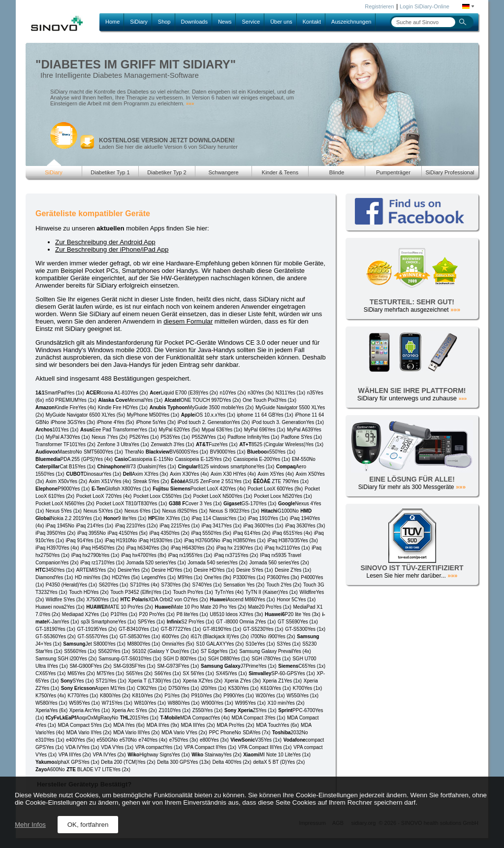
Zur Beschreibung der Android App (105, 242)
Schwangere (223, 172)
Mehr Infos (30, 825)
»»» (190, 104)
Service (251, 22)
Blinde (337, 172)
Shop (164, 22)
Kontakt (312, 22)
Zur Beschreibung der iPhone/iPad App (112, 249)
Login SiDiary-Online (425, 6)
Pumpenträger (393, 172)
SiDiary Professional (450, 172)
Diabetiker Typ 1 (110, 172)
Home (112, 22)
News (225, 22)
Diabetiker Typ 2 (167, 172)
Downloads (194, 22)
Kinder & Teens (280, 172)
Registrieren (379, 6)
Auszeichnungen (351, 22)
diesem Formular (188, 321)
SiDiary (139, 22)
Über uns (281, 22)
